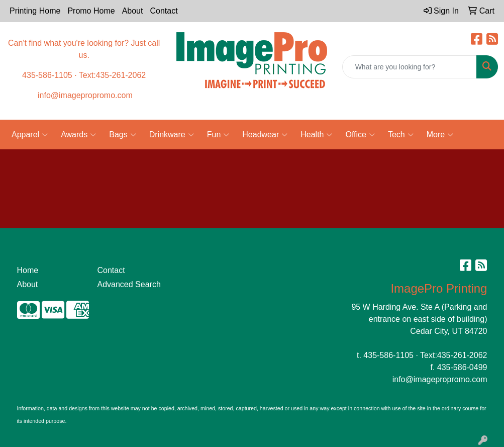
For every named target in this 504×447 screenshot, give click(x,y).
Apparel (30, 135)
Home (28, 270)
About (133, 11)
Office (360, 135)
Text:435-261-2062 (453, 355)
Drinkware (172, 135)
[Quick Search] (410, 67)
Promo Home (91, 11)
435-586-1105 (388, 355)
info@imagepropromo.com (440, 379)
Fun (218, 135)
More (440, 135)
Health (316, 135)
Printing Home (35, 11)
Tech (401, 135)
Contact (164, 11)
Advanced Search (129, 284)
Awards (78, 135)
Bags (122, 135)
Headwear (265, 135)
